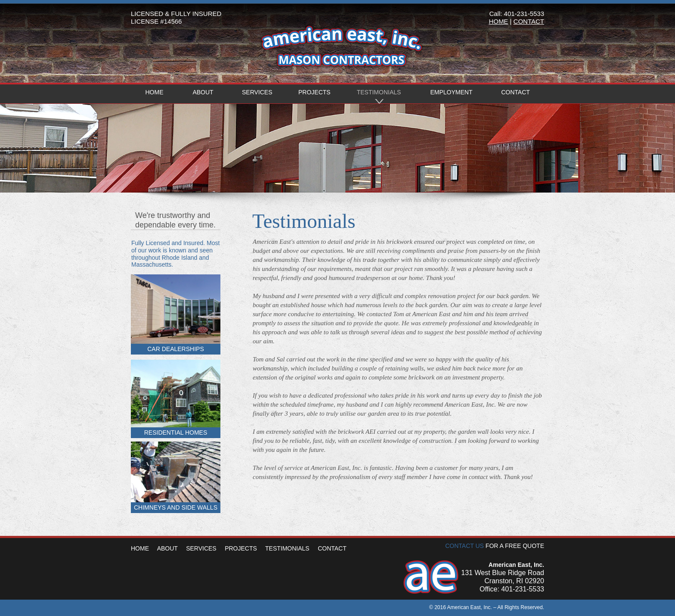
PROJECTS (241, 548)
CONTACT (332, 548)
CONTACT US (464, 546)
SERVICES (201, 548)
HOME (141, 548)
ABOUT (167, 548)
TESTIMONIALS (287, 548)
